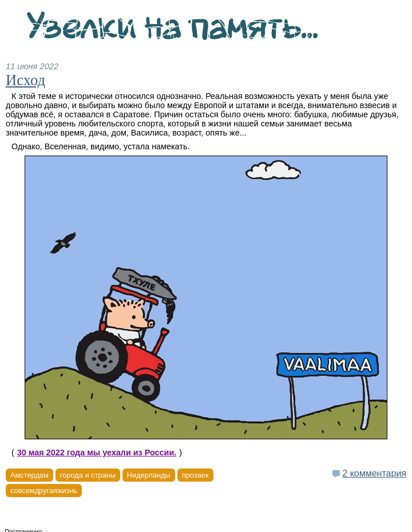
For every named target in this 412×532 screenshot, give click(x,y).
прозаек (195, 475)
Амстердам (29, 475)
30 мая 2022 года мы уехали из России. (97, 452)
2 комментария (374, 473)
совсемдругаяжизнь (44, 491)
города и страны (88, 475)
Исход (25, 80)
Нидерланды (149, 475)
